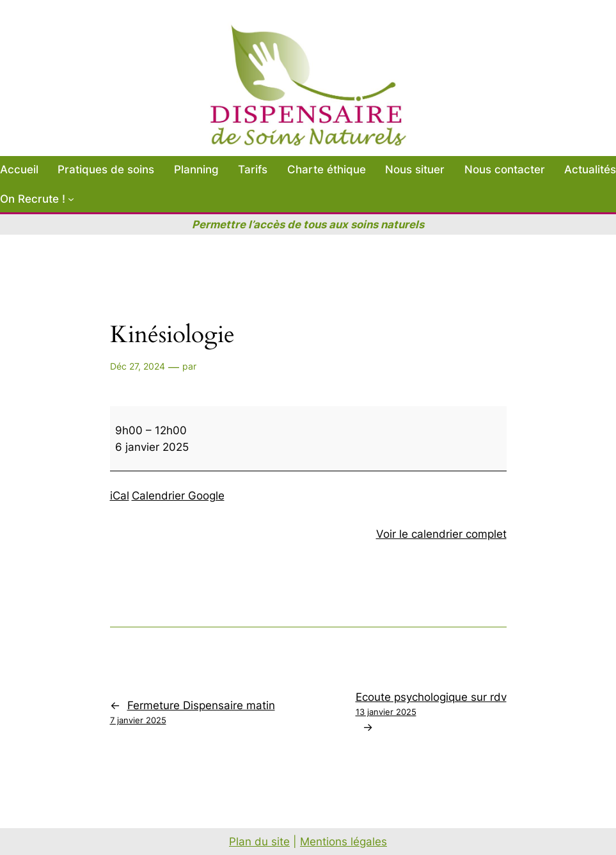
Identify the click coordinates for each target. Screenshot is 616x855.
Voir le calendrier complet (441, 534)
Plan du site (259, 842)
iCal (120, 496)
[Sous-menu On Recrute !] (71, 199)
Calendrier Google (178, 496)
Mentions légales (344, 842)
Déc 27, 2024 (138, 366)
